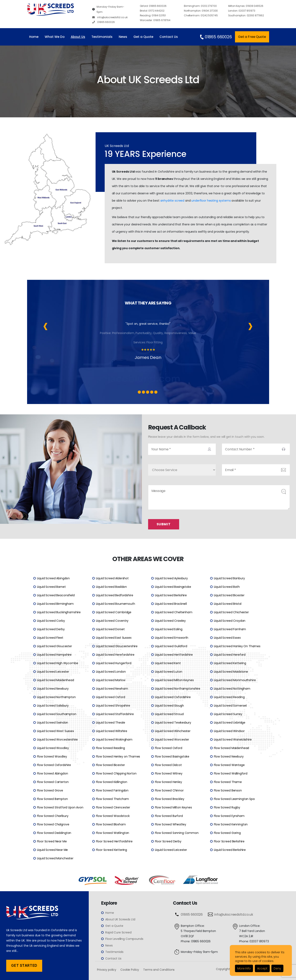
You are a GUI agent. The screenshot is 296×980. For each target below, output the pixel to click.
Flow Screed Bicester (110, 765)
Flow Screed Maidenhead (232, 748)
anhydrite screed (172, 201)
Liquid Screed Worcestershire (58, 740)
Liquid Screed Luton (169, 672)
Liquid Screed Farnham (230, 629)
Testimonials (102, 37)
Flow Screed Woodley (52, 756)
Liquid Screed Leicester (53, 672)
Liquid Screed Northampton (56, 697)
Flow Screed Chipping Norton (116, 773)
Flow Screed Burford (169, 816)
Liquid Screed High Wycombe (58, 663)
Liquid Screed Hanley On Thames (237, 646)
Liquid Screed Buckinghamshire (59, 612)
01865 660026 (104, 22)
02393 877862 (246, 15)
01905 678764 (155, 20)
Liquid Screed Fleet (50, 638)
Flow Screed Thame (228, 782)
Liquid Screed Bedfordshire (115, 595)
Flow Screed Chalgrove (53, 824)
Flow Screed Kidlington (112, 782)
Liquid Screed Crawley (170, 621)
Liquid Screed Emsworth (172, 638)
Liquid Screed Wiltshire (112, 731)
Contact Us (169, 37)
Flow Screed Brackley (170, 799)
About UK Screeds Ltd (120, 919)
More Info (244, 968)
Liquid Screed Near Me (53, 850)
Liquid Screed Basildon (111, 587)
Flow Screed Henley (168, 782)
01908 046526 (246, 6)
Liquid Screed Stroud (169, 714)
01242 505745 (201, 15)
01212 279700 (200, 6)
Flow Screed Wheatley (171, 824)
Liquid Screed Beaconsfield (56, 595)
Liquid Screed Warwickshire (233, 740)
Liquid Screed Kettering (230, 663)
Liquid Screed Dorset (110, 629)
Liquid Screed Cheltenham (174, 612)
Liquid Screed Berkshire (171, 595)
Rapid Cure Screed (118, 932)
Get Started (24, 966)
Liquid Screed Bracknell (171, 604)
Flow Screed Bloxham (111, 824)
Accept (262, 968)
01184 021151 (153, 15)
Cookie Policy (130, 970)
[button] (139, 392)
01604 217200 (201, 11)
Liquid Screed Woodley (53, 748)
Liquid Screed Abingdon (53, 578)
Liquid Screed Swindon (53, 723)
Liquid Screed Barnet (51, 587)
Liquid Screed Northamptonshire (178, 689)
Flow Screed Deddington (54, 833)
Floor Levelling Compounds (124, 939)
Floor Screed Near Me (52, 841)
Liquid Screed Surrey (228, 714)
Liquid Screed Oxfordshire (173, 697)
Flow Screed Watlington (113, 833)
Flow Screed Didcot (168, 765)
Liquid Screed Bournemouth (116, 604)
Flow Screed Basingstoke (172, 756)
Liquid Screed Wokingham (114, 740)
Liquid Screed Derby (51, 629)
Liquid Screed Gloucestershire (117, 646)
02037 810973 (242, 11)
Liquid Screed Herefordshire (115, 655)
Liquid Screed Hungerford (114, 663)
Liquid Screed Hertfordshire (174, 655)
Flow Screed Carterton (53, 782)
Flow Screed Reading (110, 748)
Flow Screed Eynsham (229, 816)
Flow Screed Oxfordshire (54, 765)
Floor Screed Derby (168, 841)
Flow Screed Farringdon (112, 790)
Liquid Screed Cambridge (114, 612)
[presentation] (46, 325)
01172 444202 (152, 11)
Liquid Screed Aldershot (112, 578)
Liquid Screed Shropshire (113, 706)
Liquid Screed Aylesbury (171, 578)
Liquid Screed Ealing (169, 629)
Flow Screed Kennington (231, 824)
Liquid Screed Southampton (57, 714)
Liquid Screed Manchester (55, 858)
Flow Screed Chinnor (169, 790)
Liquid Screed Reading (229, 697)
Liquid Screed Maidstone (231, 672)
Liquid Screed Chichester (231, 612)
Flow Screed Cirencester (113, 807)
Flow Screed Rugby (227, 807)
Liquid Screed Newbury (53, 689)
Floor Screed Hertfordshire (114, 841)
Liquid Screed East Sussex (114, 638)
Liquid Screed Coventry (112, 621)
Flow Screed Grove (50, 790)
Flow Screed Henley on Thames (118, 756)
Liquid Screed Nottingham (232, 689)
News (123, 37)
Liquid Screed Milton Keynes (174, 680)
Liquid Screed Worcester (172, 740)
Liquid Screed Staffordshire (115, 714)
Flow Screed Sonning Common (177, 833)
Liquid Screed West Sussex (56, 731)
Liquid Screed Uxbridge (230, 723)
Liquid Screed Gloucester (55, 646)
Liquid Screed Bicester (229, 595)
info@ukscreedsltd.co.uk (110, 17)
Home (34, 37)
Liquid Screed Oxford (111, 697)
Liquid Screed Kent (168, 663)
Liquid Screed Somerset (231, 706)
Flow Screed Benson (228, 790)
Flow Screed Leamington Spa (234, 799)
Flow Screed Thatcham (112, 799)
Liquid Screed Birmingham (55, 604)
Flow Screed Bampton (52, 799)
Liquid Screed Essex (227, 638)
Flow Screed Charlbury (53, 816)
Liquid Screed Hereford (230, 655)
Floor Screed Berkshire (229, 841)
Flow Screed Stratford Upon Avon (60, 807)
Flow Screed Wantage (229, 765)
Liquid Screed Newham (112, 689)
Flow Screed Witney (169, 773)
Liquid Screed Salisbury (53, 706)
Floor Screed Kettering (112, 850)
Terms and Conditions (159, 970)
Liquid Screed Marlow (111, 680)
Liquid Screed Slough (169, 706)
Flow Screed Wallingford (231, 773)
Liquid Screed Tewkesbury (173, 723)
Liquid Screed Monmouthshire (235, 680)
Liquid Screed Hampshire (54, 655)
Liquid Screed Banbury (229, 578)
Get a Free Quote (252, 37)
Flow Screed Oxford (169, 748)
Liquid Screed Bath (227, 587)
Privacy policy (107, 970)
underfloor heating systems (211, 201)
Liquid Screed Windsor (229, 731)
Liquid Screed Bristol (228, 604)
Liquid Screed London (111, 672)
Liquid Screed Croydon (230, 621)
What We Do (55, 37)
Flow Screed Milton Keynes (173, 807)
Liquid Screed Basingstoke (173, 587)
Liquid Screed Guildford (171, 646)
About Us (78, 37)
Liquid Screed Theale (111, 723)
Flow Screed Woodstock (113, 816)
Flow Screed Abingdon (53, 773)
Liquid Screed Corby (51, 621)
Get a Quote (143, 37)
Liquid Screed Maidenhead (56, 680)
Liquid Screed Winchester (173, 731)
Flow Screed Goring (227, 833)
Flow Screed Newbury (229, 756)
